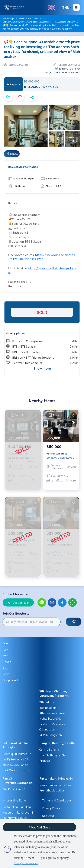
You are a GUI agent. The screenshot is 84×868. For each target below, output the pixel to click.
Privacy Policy (51, 808)
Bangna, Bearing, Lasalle (57, 743)
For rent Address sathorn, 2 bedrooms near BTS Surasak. (59, 456)
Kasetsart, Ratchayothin (19, 812)
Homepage (8, 18)
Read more (16, 286)
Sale (6, 650)
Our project (10, 680)
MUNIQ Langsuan (51, 735)
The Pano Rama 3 (14, 789)
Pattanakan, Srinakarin (56, 778)
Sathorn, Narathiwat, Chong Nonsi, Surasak (26, 22)
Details (13, 203)
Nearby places (15, 333)
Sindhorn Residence (52, 724)
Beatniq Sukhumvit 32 (17, 754)
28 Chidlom (47, 702)
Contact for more (15, 594)
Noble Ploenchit (50, 718)
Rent (6, 655)
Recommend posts (28, 18)
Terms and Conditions (57, 800)
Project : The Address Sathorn (63, 72)
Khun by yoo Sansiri (15, 765)
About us (48, 815)
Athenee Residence (52, 713)
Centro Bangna (49, 749)
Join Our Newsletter (17, 613)
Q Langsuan (47, 729)
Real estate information (23, 167)
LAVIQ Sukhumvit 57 (15, 759)
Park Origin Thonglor (16, 770)
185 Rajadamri (49, 707)
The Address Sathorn (64, 22)
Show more (42, 368)
